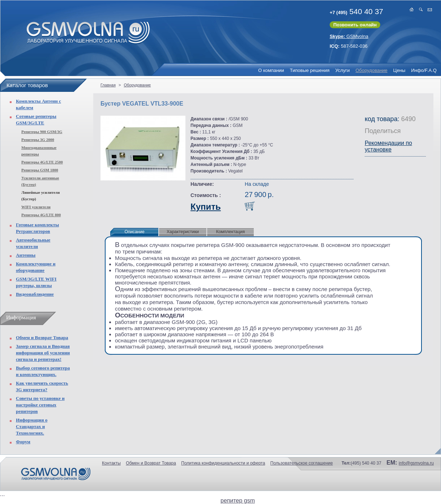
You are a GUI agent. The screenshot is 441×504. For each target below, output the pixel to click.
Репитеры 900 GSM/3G (42, 132)
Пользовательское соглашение (302, 463)
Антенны (26, 255)
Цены (399, 70)
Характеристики (183, 232)
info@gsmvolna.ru (416, 463)
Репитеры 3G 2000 (38, 140)
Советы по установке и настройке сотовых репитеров (40, 405)
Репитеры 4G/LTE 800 (41, 215)
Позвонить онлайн (355, 25)
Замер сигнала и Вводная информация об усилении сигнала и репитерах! (43, 353)
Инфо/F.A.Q (424, 70)
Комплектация (231, 232)
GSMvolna (349, 36)
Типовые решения (310, 70)
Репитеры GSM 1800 (40, 170)
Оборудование (371, 70)
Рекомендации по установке (388, 146)
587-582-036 (349, 46)
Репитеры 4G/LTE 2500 (42, 162)
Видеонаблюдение (35, 294)
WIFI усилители (36, 207)
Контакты (111, 463)
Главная (108, 85)
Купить (206, 207)
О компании (271, 70)
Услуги (342, 70)
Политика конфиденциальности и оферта (223, 463)
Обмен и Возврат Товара (42, 338)
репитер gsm (238, 501)
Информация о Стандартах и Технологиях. (32, 426)
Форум (23, 442)
